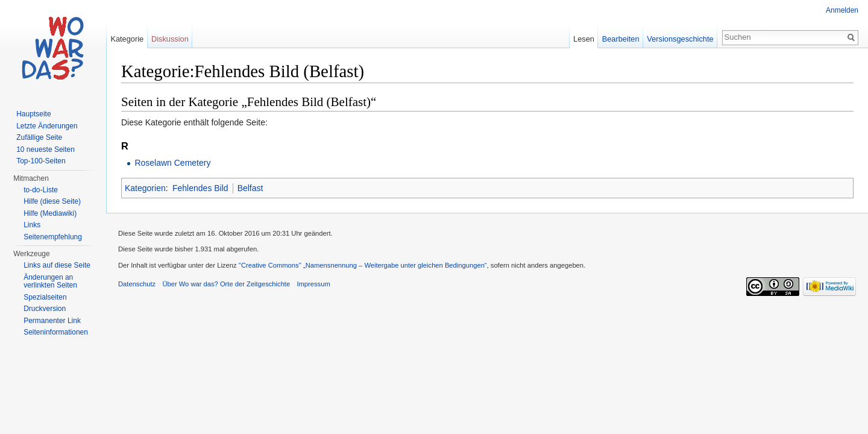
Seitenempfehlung (53, 237)
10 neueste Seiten (46, 149)
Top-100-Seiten (41, 161)
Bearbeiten (621, 39)
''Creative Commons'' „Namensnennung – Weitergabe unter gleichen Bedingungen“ (363, 265)
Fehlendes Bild (200, 188)
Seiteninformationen (56, 332)
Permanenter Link (52, 321)
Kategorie (127, 39)
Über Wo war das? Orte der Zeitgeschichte (226, 284)
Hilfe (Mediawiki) (50, 213)
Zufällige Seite (39, 137)
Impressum (313, 284)
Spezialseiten (45, 297)
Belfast (250, 188)
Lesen (584, 39)
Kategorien (145, 188)
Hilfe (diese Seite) (52, 201)
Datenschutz (137, 284)
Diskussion (170, 39)
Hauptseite (33, 114)
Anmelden (842, 10)
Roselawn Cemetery (172, 163)
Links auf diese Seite (57, 265)
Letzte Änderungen (47, 126)
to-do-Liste (41, 190)
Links (32, 225)
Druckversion (45, 309)
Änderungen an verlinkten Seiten (50, 281)
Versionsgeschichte (680, 39)
